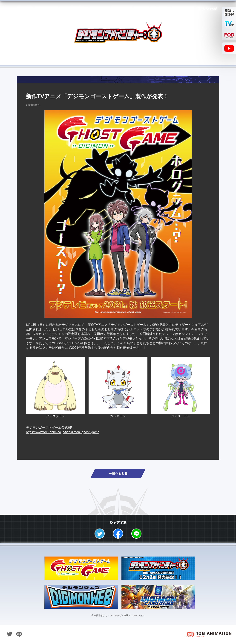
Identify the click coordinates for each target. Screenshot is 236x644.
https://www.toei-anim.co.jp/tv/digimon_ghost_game (63, 432)
